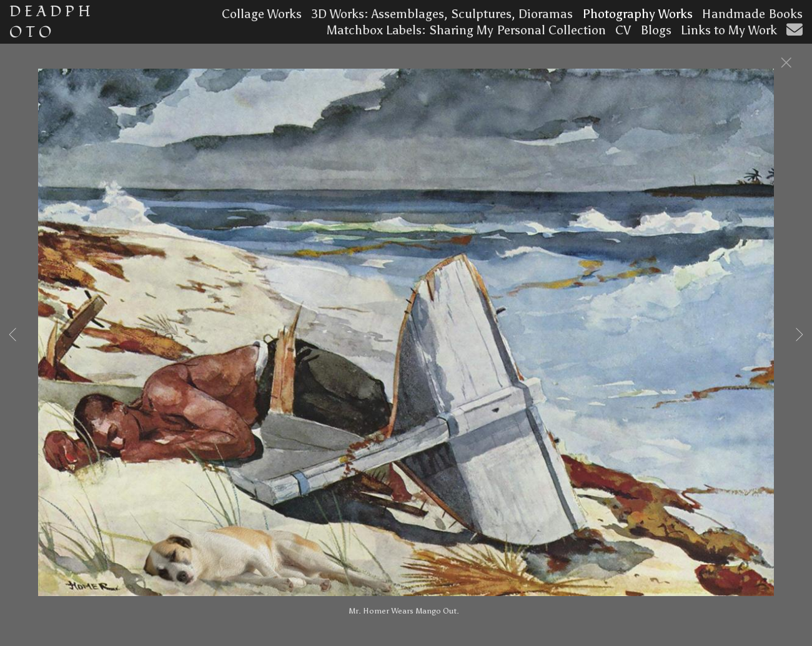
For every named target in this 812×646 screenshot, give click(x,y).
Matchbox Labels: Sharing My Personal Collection (466, 30)
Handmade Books (752, 14)
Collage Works (262, 14)
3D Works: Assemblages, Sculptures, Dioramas (442, 14)
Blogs (656, 30)
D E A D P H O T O (50, 22)
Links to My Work (729, 30)
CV (623, 30)
